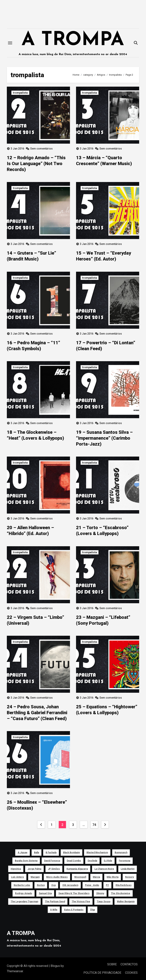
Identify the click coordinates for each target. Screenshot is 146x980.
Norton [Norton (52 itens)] (41, 885)
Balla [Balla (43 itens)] (36, 853)
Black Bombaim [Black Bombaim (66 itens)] (71, 853)
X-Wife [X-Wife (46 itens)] (54, 910)
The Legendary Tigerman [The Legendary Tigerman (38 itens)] (24, 902)
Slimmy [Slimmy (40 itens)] (100, 893)
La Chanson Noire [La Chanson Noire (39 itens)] (104, 869)
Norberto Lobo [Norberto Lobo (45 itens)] (22, 885)
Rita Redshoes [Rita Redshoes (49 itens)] (124, 885)
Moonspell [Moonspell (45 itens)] (80, 877)
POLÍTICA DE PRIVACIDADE (102, 973)
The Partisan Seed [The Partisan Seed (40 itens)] (55, 902)
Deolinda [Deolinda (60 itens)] (92, 861)
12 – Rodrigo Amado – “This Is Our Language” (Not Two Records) (36, 164)
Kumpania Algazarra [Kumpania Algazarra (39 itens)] (77, 869)
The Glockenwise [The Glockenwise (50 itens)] (121, 893)
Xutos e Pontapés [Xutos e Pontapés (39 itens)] (74, 910)
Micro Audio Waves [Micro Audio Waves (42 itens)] (57, 877)
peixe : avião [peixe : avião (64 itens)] (92, 885)
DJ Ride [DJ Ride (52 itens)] (108, 861)
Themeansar (15, 971)
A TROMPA (73, 40)
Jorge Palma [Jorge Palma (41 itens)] (34, 869)
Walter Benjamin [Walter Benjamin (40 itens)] (126, 902)
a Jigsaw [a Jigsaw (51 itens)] (23, 853)
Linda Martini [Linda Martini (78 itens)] (128, 869)
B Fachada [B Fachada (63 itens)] (51, 853)
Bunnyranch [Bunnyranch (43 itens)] (121, 853)
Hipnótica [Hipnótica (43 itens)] (16, 869)
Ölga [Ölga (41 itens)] (92, 910)
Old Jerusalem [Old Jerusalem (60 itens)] (70, 885)
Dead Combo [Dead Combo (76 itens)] (74, 861)
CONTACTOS (129, 964)
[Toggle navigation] (10, 43)
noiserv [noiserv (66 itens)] (130, 877)
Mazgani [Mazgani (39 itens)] (35, 877)
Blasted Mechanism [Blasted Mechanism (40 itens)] (97, 853)
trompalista (20, 93)
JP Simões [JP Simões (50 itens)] (54, 869)
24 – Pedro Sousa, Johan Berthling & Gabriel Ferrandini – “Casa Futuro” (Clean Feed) (37, 713)
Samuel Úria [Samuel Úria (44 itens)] (45, 893)
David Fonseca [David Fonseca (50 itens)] (52, 861)
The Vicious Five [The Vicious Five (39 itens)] (81, 902)
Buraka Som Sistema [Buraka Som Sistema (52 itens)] (26, 861)
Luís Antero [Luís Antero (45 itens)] (17, 877)
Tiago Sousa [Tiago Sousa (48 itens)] (104, 902)
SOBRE (112, 964)
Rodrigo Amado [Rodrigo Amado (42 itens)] (24, 893)
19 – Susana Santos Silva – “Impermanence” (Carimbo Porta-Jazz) (104, 438)
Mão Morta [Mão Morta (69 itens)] (113, 877)
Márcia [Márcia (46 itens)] (96, 877)
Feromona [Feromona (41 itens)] (125, 861)
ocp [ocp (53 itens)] (54, 885)
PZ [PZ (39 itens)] (107, 885)
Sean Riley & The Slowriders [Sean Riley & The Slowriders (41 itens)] (74, 893)
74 (94, 825)
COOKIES (131, 973)
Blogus (55, 966)
